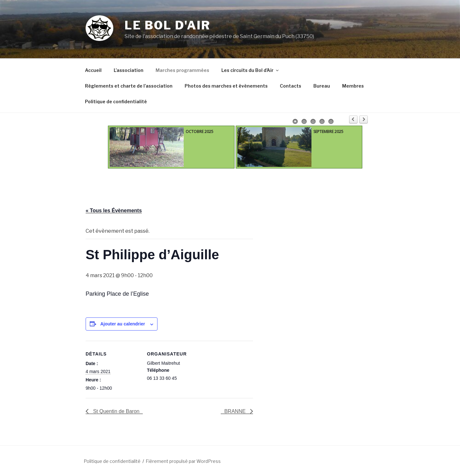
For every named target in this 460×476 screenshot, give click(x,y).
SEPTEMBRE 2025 (328, 132)
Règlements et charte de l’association (129, 86)
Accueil (93, 70)
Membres (353, 86)
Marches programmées (182, 70)
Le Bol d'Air (168, 25)
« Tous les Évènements (114, 211)
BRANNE (236, 411)
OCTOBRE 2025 (199, 132)
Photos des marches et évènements (226, 86)
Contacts (291, 86)
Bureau (322, 86)
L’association (129, 70)
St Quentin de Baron (115, 411)
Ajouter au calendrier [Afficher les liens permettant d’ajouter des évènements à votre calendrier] (123, 324)
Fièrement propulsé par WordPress (183, 461)
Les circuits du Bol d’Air (250, 70)
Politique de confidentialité (116, 101)
